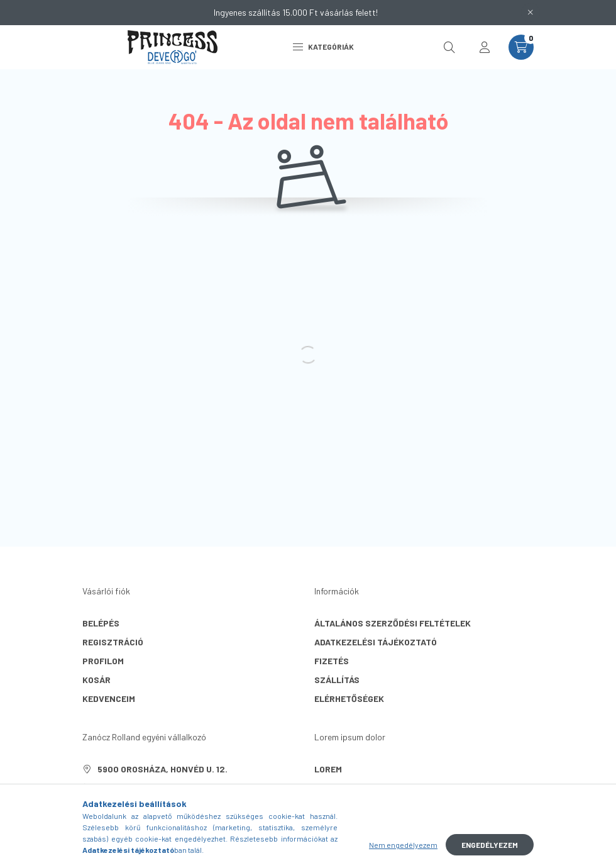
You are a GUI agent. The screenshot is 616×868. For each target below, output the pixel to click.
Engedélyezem (490, 845)
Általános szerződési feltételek (393, 623)
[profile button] (485, 47)
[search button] (449, 47)
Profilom (103, 661)
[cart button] (521, 47)
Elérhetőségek (349, 698)
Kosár (96, 680)
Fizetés (332, 661)
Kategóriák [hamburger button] (323, 47)
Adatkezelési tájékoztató (376, 642)
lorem (328, 769)
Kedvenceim (109, 698)
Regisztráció (113, 642)
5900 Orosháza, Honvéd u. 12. (162, 769)
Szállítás (337, 680)
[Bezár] (531, 13)
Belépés (101, 623)
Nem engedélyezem (403, 845)
